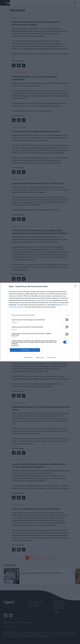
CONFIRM (25, 350)
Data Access (40, 357)
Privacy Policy (52, 357)
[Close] (76, 287)
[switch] (66, 320)
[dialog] (40, 322)
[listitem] (40, 315)
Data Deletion (28, 357)
